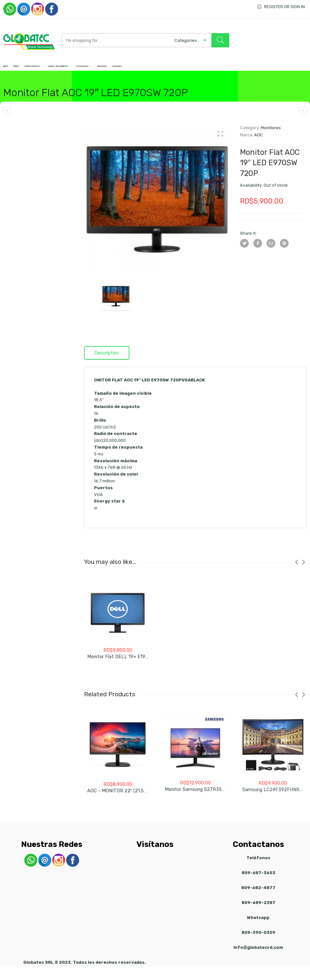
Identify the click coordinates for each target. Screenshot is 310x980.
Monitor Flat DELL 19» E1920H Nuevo (128, 667)
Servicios (176, 69)
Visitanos (203, 69)
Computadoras (57, 69)
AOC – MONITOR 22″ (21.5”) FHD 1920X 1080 (136, 801)
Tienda (28, 69)
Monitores (271, 135)
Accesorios (144, 69)
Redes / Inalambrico (102, 69)
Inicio (8, 69)
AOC (259, 142)
